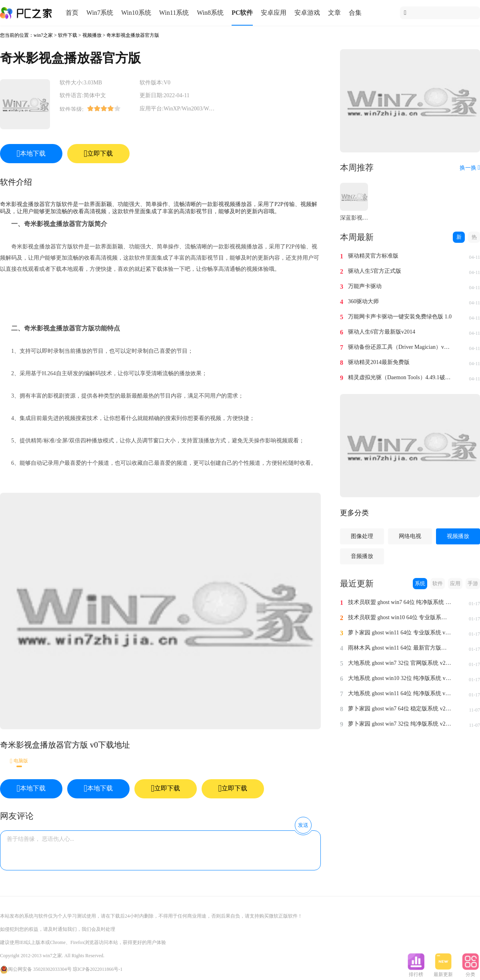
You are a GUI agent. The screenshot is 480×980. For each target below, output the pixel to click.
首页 (72, 13)
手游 (473, 583)
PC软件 (242, 13)
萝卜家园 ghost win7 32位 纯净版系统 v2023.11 (400, 724)
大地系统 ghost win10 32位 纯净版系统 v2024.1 (400, 678)
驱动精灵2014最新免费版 (379, 362)
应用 (455, 583)
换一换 (470, 168)
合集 (355, 13)
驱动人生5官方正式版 (375, 271)
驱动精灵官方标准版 (373, 256)
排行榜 (416, 972)
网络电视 (410, 536)
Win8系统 (210, 13)
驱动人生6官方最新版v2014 (382, 332)
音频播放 (362, 556)
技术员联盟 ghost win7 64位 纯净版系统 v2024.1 (400, 602)
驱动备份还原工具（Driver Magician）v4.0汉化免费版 (400, 347)
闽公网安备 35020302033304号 (36, 969)
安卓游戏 (307, 13)
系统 (420, 583)
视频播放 (92, 35)
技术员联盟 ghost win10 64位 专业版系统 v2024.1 (400, 617)
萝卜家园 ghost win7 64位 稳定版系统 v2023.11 (400, 709)
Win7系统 (100, 13)
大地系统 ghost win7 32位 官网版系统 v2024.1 (400, 663)
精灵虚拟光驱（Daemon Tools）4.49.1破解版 (400, 377)
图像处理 (362, 536)
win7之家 (43, 35)
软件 (438, 583)
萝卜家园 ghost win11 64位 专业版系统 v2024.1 (400, 633)
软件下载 (68, 35)
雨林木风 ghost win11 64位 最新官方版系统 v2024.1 (400, 648)
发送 (303, 825)
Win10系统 (136, 13)
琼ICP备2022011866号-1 (98, 969)
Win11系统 (174, 13)
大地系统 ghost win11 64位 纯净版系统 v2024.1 (400, 693)
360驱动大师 (363, 301)
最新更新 (443, 972)
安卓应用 (274, 13)
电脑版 (19, 761)
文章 (334, 13)
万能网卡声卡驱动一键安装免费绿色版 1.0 (400, 317)
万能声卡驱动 (365, 286)
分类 (470, 972)
